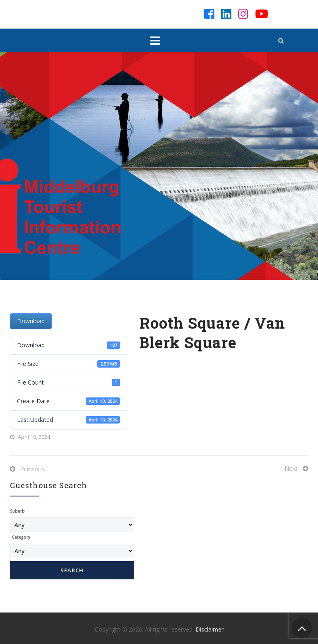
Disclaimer (210, 629)
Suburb (17, 511)
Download (31, 321)
